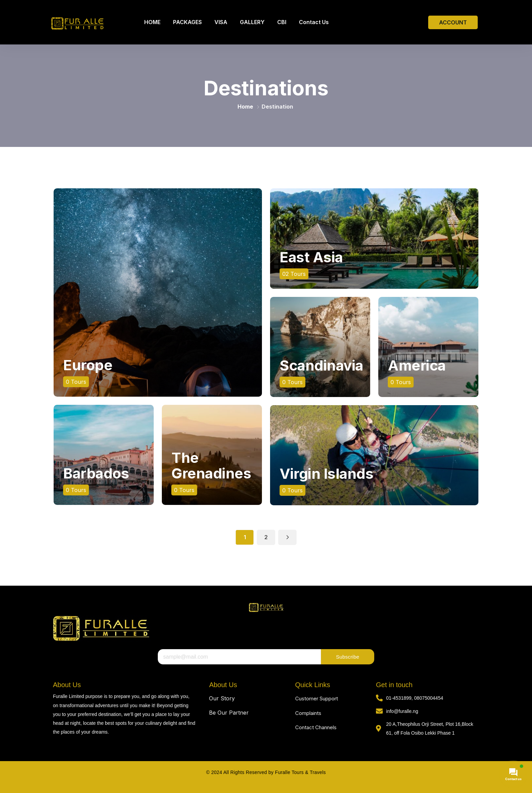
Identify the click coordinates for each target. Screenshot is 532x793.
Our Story (222, 698)
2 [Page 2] (266, 537)
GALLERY (252, 22)
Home (245, 107)
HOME (152, 22)
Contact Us (314, 22)
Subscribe (348, 657)
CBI (282, 22)
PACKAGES (187, 22)
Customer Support (317, 698)
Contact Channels (316, 727)
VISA (221, 22)
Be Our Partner (229, 713)
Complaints (308, 713)
